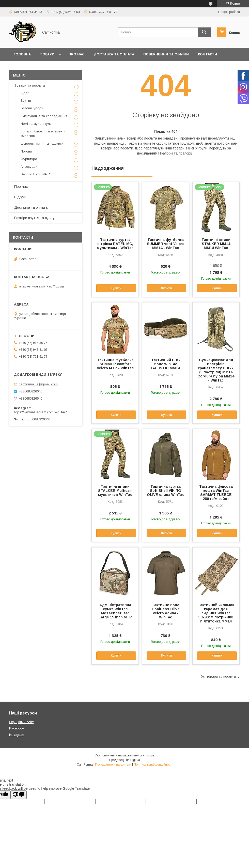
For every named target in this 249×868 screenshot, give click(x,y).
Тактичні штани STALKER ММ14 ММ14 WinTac (216, 244)
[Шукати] (204, 32)
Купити (116, 288)
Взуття (26, 101)
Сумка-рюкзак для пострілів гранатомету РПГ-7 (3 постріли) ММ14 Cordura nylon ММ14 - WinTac (216, 370)
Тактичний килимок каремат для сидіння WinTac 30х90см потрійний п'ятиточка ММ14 (216, 613)
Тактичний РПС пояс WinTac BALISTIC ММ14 (166, 364)
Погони (26, 151)
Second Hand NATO (36, 174)
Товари (47, 54)
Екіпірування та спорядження (44, 116)
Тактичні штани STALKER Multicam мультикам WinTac (115, 491)
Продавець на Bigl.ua (124, 760)
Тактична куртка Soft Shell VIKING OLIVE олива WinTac (166, 491)
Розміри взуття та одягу (34, 218)
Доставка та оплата (114, 54)
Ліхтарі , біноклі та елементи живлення (43, 134)
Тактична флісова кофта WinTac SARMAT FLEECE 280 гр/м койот (216, 493)
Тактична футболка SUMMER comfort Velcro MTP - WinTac (115, 364)
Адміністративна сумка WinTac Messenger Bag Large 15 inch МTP (115, 611)
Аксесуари (29, 167)
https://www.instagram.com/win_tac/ (40, 412)
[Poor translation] (19, 795)
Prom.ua (149, 755)
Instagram (17, 735)
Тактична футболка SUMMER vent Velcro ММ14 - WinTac (166, 244)
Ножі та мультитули (36, 124)
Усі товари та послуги (219, 676)
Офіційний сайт (21, 722)
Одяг (25, 93)
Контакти (207, 54)
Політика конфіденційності (153, 765)
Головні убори (32, 108)
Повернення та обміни (166, 54)
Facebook (17, 728)
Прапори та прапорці (176, 153)
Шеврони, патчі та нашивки (42, 143)
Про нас (77, 54)
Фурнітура (29, 159)
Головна (22, 54)
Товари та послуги (30, 85)
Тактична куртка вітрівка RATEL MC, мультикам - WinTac (115, 244)
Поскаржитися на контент (113, 765)
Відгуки (20, 197)
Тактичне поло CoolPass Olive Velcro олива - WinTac (166, 611)
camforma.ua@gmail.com (38, 384)
